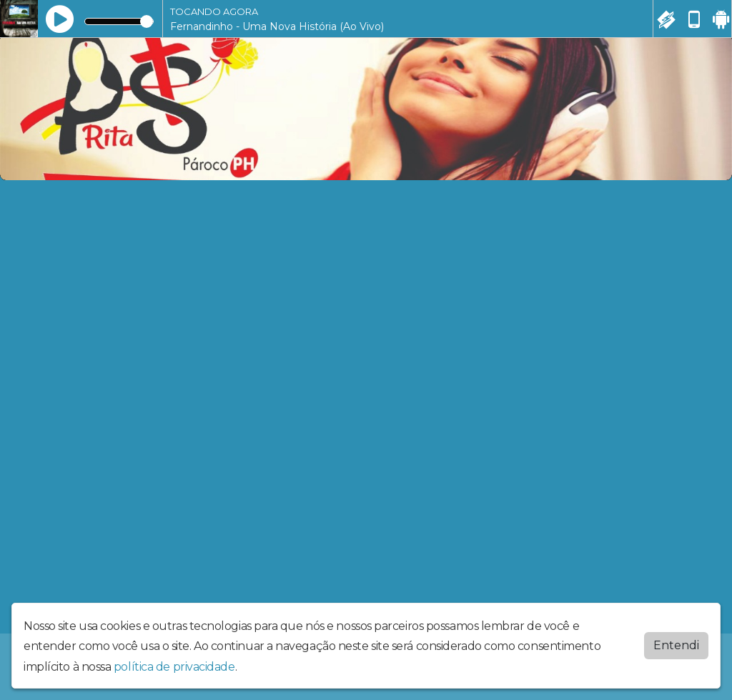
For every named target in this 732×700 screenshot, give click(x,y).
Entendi (676, 645)
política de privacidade (174, 667)
